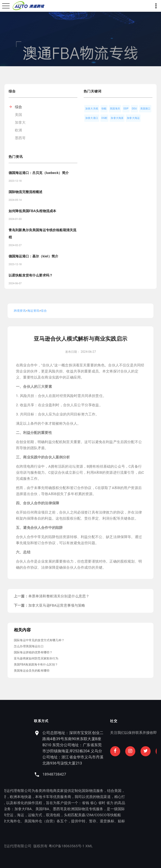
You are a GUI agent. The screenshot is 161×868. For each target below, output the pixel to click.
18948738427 (99, 774)
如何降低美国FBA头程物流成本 (32, 211)
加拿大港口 (92, 118)
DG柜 (105, 118)
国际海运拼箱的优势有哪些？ (33, 652)
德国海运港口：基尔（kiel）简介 (33, 256)
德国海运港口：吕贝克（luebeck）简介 (39, 173)
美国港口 (145, 109)
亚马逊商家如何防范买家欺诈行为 (36, 658)
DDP (126, 109)
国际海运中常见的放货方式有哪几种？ (39, 640)
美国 (18, 115)
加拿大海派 (117, 118)
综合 (18, 107)
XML (45, 846)
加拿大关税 (92, 109)
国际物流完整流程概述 (26, 192)
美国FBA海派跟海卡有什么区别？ (36, 664)
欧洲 (18, 130)
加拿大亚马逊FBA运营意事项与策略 (57, 605)
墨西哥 (20, 138)
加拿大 (20, 122)
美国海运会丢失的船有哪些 (32, 671)
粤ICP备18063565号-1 (22, 846)
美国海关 (115, 109)
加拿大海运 (133, 118)
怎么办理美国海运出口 (29, 646)
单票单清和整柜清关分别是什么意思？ (59, 596)
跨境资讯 (20, 311)
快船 (104, 109)
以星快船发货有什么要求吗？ (31, 275)
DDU (134, 109)
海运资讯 (33, 311)
